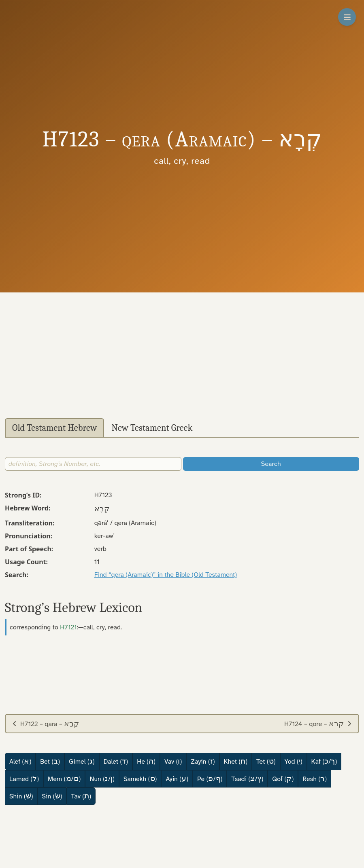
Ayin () (177, 779)
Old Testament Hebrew (54, 428)
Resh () (315, 779)
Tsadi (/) (247, 779)
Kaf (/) (324, 761)
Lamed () (24, 779)
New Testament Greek (152, 428)
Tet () (266, 761)
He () (146, 761)
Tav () (81, 796)
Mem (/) (64, 779)
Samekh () (140, 779)
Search (271, 464)
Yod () (294, 761)
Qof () (283, 779)
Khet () (236, 761)
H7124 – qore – (318, 724)
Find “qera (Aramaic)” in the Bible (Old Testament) (166, 575)
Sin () (52, 796)
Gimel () (82, 761)
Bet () (50, 761)
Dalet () (116, 761)
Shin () (21, 796)
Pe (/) (210, 779)
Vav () (173, 761)
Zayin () (203, 761)
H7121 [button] (68, 627)
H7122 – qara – (46, 724)
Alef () (20, 761)
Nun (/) (102, 779)
